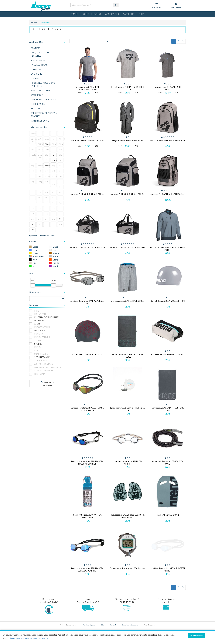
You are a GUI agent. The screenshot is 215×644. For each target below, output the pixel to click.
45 (60, 166)
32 (32, 176)
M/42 (40, 149)
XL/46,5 (33, 133)
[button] (47, 42)
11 (53, 198)
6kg (33, 166)
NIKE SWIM (40, 374)
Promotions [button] (47, 292)
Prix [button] (47, 274)
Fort (61, 149)
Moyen (47, 144)
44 (60, 192)
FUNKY (38, 347)
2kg (40, 176)
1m (61, 176)
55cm (47, 166)
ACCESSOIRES (112, 14)
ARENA (38, 324)
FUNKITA (39, 334)
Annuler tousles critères (47, 383)
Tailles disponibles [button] (47, 127)
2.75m (47, 176)
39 (60, 208)
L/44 (47, 149)
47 (46, 219)
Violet (55, 266)
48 (53, 219)
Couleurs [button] (47, 241)
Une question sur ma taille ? (42, 236)
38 (53, 171)
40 (39, 171)
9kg (47, 155)
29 (60, 198)
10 (46, 182)
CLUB (141, 14)
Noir (35, 260)
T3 (47, 133)
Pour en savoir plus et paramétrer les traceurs (29, 638)
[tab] (47, 43)
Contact (113, 623)
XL (53, 149)
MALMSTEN (40, 314)
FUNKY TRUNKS (42, 337)
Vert (35, 266)
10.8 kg (40, 199)
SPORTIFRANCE (42, 357)
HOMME (86, 14)
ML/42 (61, 144)
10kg (40, 182)
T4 (40, 133)
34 (60, 203)
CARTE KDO (129, 14)
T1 (61, 133)
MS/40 (61, 139)
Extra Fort (40, 156)
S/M (40, 139)
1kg (33, 182)
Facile (33, 155)
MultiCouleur (38, 256)
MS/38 (40, 144)
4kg (54, 166)
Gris (55, 250)
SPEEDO (38, 344)
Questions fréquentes (130, 623)
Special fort (33, 140)
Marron (56, 253)
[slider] (33, 285)
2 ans (54, 183)
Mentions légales (89, 623)
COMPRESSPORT (43, 354)
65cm (40, 166)
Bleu (35, 250)
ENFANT (97, 14)
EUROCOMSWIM (42, 327)
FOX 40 (38, 351)
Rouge (56, 263)
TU (32, 230)
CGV (103, 623)
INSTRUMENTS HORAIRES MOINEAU (47, 319)
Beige (35, 247)
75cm (54, 160)
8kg (61, 155)
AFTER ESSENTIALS (44, 371)
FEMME (74, 14)
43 (32, 171)
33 (60, 171)
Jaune (35, 253)
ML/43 (54, 144)
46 (32, 198)
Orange (56, 260)
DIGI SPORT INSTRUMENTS (48, 367)
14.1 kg (47, 199)
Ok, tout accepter (196, 636)
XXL (61, 224)
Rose (35, 263)
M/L (33, 149)
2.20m (54, 176)
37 (46, 171)
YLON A (38, 340)
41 (39, 214)
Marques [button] (47, 305)
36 (60, 187)
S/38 (47, 139)
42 (53, 192)
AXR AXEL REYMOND (44, 364)
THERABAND (41, 361)
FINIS (37, 311)
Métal (55, 256)
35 (32, 208)
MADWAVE (39, 330)
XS (60, 219)
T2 (54, 133)
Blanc (55, 247)
